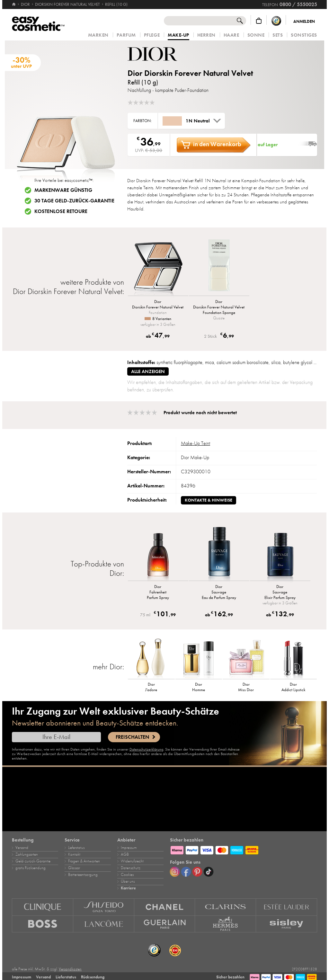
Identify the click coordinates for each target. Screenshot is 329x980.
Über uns (128, 881)
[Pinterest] (197, 872)
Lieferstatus (76, 848)
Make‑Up (178, 35)
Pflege (152, 35)
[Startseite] (14, 4)
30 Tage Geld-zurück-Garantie (74, 201)
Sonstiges (304, 35)
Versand (22, 848)
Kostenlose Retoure (61, 211)
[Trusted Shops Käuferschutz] (276, 21)
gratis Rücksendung (31, 868)
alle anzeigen (148, 371)
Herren (206, 35)
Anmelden (304, 22)
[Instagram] (175, 872)
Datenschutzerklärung (146, 749)
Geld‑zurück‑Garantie (33, 861)
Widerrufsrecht (132, 861)
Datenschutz (131, 868)
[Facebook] (186, 872)
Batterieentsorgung (83, 875)
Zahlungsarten (27, 854)
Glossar (74, 868)
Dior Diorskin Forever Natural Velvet (190, 73)
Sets (278, 35)
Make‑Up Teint (196, 443)
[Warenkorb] (259, 21)
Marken (98, 35)
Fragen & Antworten (84, 861)
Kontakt (74, 854)
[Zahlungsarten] (244, 849)
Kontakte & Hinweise (209, 500)
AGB (125, 854)
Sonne (256, 35)
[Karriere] (164, 799)
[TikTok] (209, 872)
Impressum (129, 848)
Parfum (126, 35)
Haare (231, 35)
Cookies (127, 875)
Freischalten (132, 737)
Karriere (128, 888)
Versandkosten (70, 969)
